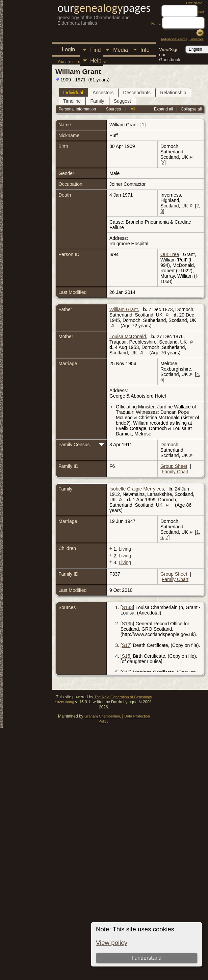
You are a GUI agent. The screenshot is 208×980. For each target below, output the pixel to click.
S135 (127, 624)
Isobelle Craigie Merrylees (137, 489)
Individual (73, 93)
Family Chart (175, 472)
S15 (126, 656)
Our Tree (170, 254)
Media (121, 50)
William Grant (124, 309)
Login (68, 49)
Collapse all (191, 109)
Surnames (196, 39)
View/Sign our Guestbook (170, 50)
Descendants (137, 93)
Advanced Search (174, 39)
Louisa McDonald (128, 336)
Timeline (72, 101)
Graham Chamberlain (102, 716)
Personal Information (77, 109)
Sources (113, 109)
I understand (146, 958)
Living (125, 549)
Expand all (163, 109)
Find (95, 50)
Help (96, 61)
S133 (127, 607)
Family (97, 101)
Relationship (173, 93)
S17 (126, 645)
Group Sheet (174, 466)
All (133, 109)
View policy (112, 943)
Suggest (122, 101)
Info (145, 50)
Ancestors (103, 93)
